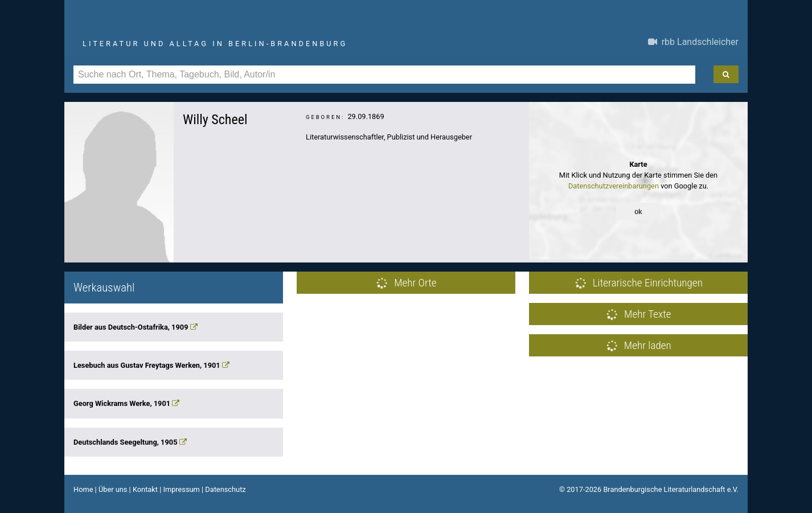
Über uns (113, 489)
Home (83, 489)
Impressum (181, 489)
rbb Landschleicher (693, 42)
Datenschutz (225, 489)
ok (638, 212)
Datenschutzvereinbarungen (614, 186)
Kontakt (145, 489)
